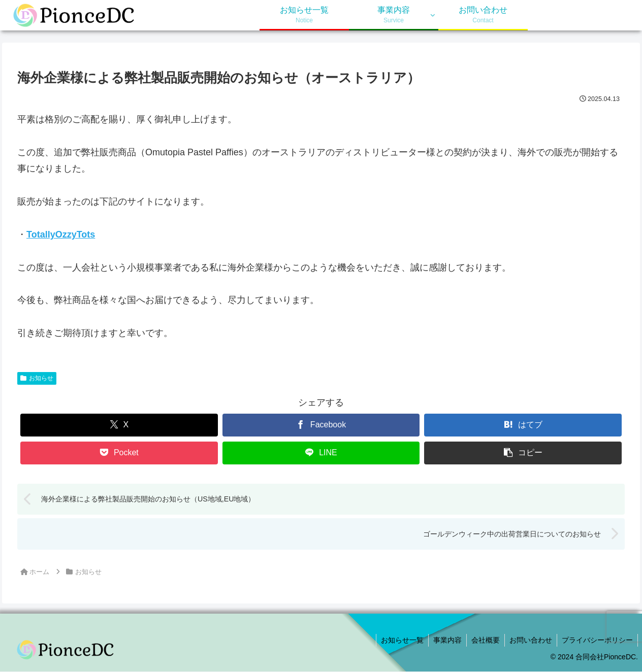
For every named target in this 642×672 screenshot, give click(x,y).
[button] (523, 453)
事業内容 (444, 640)
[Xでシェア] (119, 425)
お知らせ (37, 378)
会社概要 (483, 640)
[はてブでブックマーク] (523, 425)
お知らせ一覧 (398, 640)
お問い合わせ (529, 640)
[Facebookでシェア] (321, 425)
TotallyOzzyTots (61, 234)
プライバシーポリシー (597, 640)
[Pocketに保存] (119, 453)
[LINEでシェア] (321, 453)
